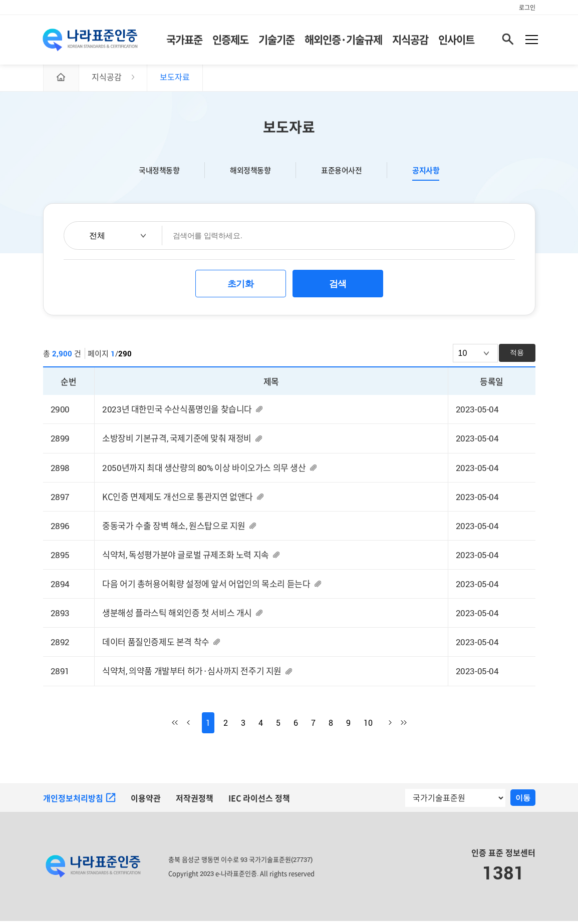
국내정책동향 (159, 173)
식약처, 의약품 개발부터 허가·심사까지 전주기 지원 (192, 674)
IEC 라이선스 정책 (259, 801)
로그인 (527, 8)
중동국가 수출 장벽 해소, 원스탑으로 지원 (174, 529)
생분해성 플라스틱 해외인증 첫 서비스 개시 (177, 616)
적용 (517, 355)
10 (368, 726)
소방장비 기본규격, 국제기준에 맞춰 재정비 (177, 441)
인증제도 (230, 40)
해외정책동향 (250, 173)
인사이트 (456, 40)
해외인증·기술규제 (343, 40)
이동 (523, 801)
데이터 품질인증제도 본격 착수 (156, 645)
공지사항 (426, 173)
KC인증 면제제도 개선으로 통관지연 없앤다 (178, 500)
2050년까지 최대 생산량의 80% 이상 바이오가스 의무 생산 (204, 470)
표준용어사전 (341, 173)
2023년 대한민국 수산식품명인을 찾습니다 (177, 412)
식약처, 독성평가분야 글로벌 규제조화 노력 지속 (186, 558)
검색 (338, 287)
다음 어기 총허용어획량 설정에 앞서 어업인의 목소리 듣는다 (206, 587)
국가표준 (184, 40)
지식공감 (410, 40)
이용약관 (146, 801)
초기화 (241, 287)
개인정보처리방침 (79, 801)
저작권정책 (195, 801)
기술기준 (276, 40)
